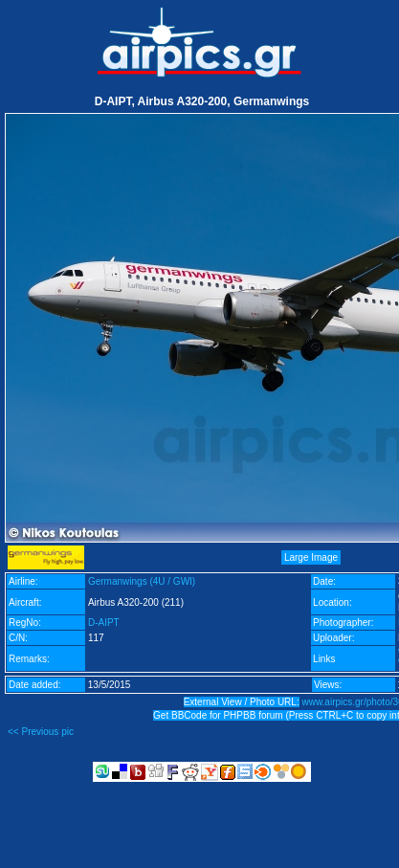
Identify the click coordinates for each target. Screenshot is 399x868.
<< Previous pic (41, 732)
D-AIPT (104, 623)
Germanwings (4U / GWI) (142, 581)
